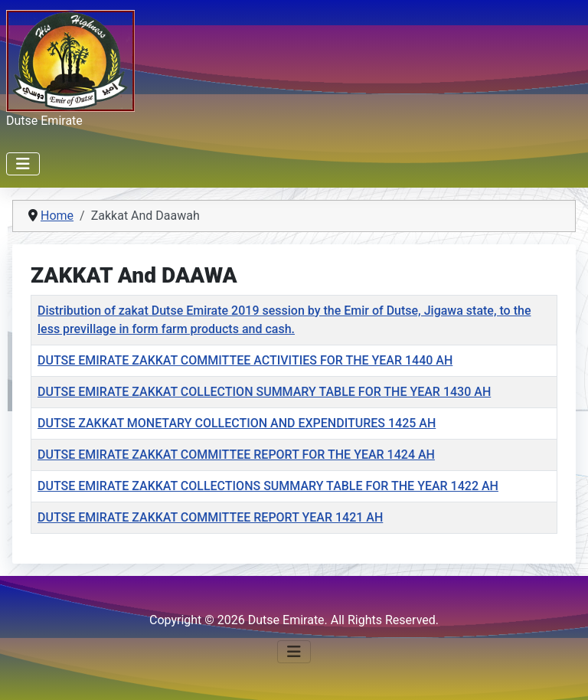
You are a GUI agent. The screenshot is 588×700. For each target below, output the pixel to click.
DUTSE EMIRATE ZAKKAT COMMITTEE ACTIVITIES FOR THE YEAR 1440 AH (245, 360)
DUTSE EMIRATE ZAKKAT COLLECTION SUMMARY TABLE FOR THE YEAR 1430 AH (264, 392)
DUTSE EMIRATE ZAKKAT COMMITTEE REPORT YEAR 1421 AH (210, 517)
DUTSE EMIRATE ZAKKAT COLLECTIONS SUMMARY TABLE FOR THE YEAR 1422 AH (268, 486)
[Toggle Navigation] (23, 164)
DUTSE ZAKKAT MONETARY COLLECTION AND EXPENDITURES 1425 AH (237, 423)
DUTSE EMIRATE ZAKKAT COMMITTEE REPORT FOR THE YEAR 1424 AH (236, 455)
